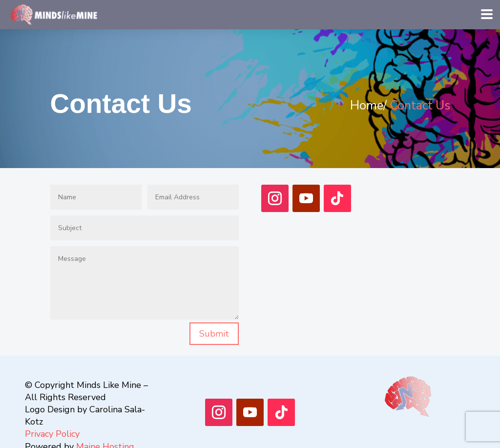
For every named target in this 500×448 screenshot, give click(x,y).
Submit (214, 334)
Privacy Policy (52, 434)
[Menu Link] (56, 14)
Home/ (368, 106)
